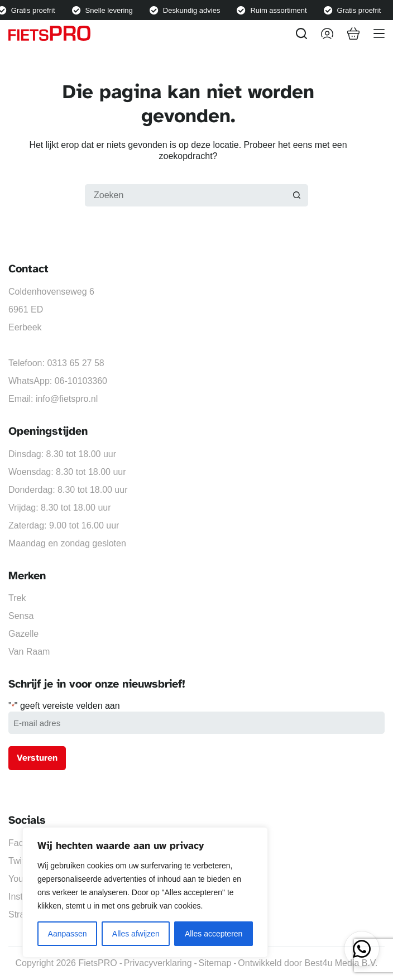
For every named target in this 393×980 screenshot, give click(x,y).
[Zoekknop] (297, 195)
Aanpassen (68, 934)
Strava (21, 914)
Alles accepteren (214, 934)
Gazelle (23, 634)
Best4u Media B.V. (341, 963)
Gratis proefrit (35, 10)
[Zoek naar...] (185, 195)
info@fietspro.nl (67, 399)
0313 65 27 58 (75, 363)
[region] (145, 892)
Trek (17, 598)
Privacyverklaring (158, 963)
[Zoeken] (301, 33)
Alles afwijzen (136, 934)
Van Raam (29, 652)
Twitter (21, 861)
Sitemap (215, 963)
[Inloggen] (327, 33)
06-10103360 (81, 381)
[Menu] (379, 33)
